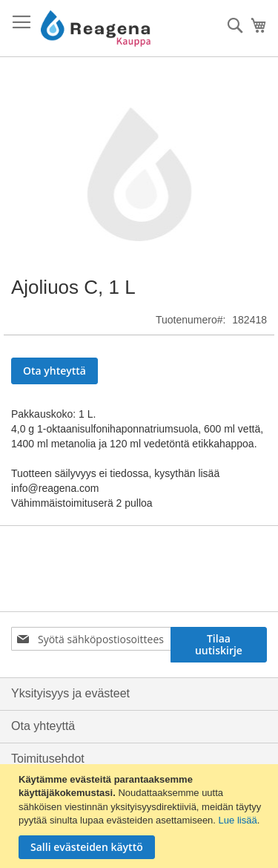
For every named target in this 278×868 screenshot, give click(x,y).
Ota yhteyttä (43, 726)
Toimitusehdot (48, 759)
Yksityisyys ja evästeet (70, 693)
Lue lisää (238, 820)
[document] (141, 816)
